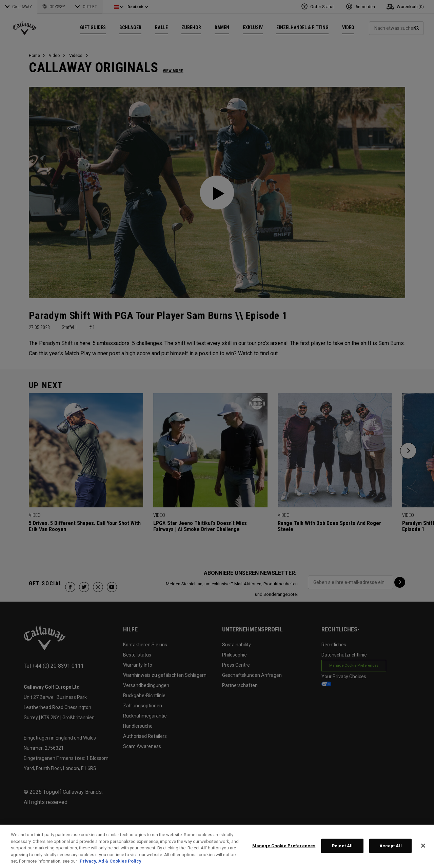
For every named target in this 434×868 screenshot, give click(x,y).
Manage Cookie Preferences (284, 846)
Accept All (391, 846)
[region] (217, 846)
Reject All (342, 846)
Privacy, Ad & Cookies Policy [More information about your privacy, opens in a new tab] (111, 861)
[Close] (423, 846)
